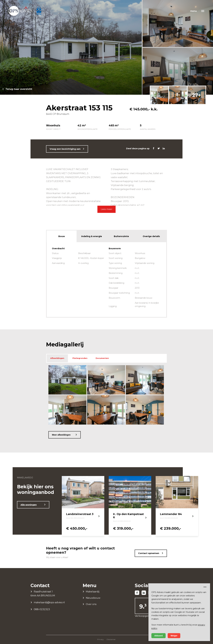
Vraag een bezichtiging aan (65, 149)
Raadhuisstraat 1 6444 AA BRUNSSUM (43, 594)
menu (193, 11)
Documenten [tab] (102, 358)
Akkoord (159, 636)
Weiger (174, 636)
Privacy (100, 639)
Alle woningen (29, 505)
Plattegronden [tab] (80, 358)
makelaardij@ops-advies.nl (49, 602)
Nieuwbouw (93, 598)
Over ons (91, 604)
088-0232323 (42, 609)
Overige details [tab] (151, 236)
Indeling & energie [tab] (92, 236)
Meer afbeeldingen (61, 435)
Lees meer (107, 209)
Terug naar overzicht (19, 89)
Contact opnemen (149, 553)
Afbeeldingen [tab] (57, 358)
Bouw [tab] (62, 236)
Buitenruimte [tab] (121, 236)
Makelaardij (93, 592)
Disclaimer (111, 639)
